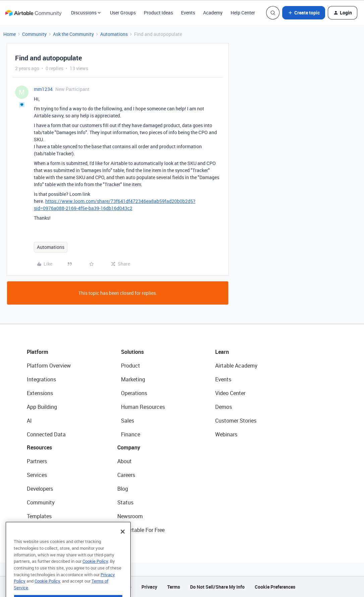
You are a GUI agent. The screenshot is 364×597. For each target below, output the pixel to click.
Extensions (40, 393)
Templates (39, 516)
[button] (304, 13)
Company (129, 447)
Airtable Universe (47, 530)
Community (34, 34)
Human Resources (143, 407)
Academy (213, 13)
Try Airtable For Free (141, 530)
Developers (40, 489)
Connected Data (46, 434)
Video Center (230, 393)
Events (188, 13)
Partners (37, 461)
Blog (123, 489)
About (125, 461)
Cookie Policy (95, 575)
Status (125, 502)
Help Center (243, 13)
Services (37, 475)
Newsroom (130, 516)
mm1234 (43, 89)
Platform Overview (49, 366)
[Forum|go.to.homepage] (33, 13)
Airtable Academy (236, 366)
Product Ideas (158, 13)
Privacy (149, 587)
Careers (126, 475)
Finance (131, 434)
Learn (222, 352)
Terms (174, 587)
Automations (114, 34)
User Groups (123, 13)
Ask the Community (73, 34)
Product (131, 366)
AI (29, 421)
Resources (39, 447)
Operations (134, 393)
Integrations (41, 379)
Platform (38, 352)
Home (10, 34)
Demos (224, 407)
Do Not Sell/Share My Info (217, 587)
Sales (128, 421)
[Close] (123, 545)
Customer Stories (236, 421)
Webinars (226, 434)
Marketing (133, 379)
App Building (42, 407)
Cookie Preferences (275, 587)
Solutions (132, 352)
